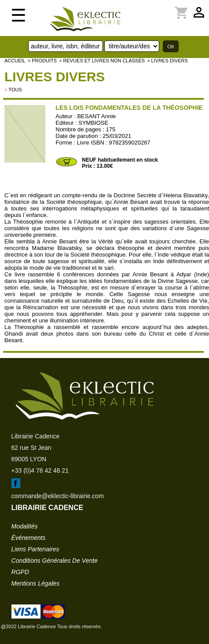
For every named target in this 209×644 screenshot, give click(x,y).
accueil (15, 61)
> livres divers (167, 61)
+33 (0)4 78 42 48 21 (40, 470)
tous (15, 90)
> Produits (42, 61)
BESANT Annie (96, 116)
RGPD (20, 572)
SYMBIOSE (93, 123)
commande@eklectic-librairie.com (58, 496)
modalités (25, 526)
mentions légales (36, 583)
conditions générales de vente (55, 561)
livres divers (55, 77)
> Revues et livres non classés (102, 61)
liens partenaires (35, 549)
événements (29, 538)
